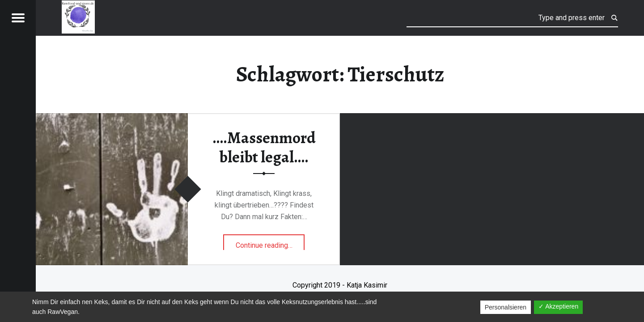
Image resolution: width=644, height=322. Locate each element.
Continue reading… (270, 242)
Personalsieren (506, 307)
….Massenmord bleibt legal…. (264, 147)
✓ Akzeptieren (558, 306)
